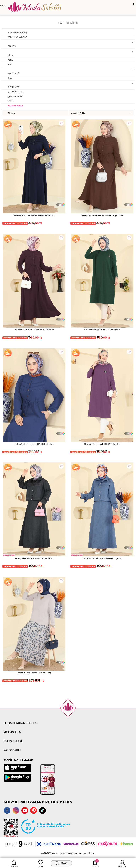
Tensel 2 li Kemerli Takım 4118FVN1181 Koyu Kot (34, 558)
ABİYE (10, 60)
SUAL (10, 78)
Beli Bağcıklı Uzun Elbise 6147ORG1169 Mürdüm (34, 330)
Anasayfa (14, 863)
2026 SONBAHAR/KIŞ (17, 32)
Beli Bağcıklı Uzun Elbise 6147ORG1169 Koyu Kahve (102, 215)
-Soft (49, 851)
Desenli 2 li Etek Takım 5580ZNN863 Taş (34, 673)
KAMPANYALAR (15, 106)
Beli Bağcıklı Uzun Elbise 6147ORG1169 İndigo (34, 444)
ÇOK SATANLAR (15, 96)
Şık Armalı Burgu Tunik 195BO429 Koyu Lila (102, 444)
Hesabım (122, 863)
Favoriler (41, 863)
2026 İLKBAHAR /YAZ (17, 37)
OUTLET (11, 101)
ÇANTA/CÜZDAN (15, 92)
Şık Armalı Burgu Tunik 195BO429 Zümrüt (102, 330)
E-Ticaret (57, 851)
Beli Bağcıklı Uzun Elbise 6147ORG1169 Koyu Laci (34, 215)
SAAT (10, 64)
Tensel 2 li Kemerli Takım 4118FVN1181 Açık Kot (102, 558)
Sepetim (95, 863)
